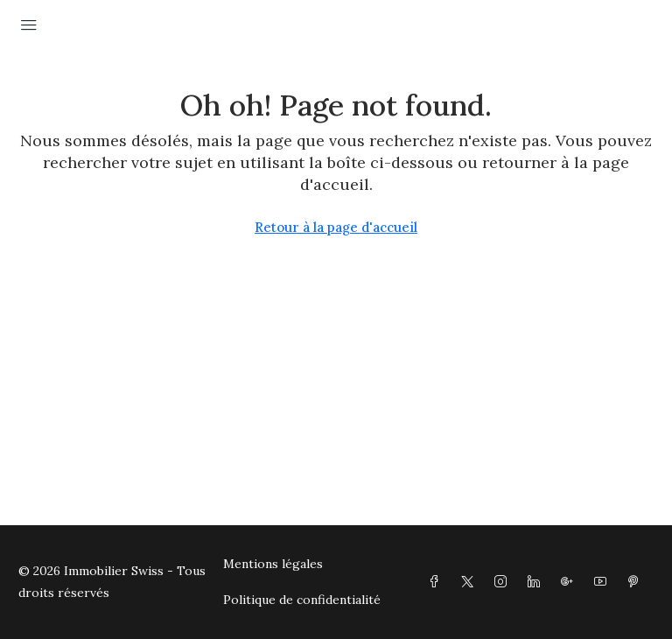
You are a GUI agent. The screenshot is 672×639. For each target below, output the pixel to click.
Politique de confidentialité (302, 600)
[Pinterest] (637, 582)
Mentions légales (273, 564)
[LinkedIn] (537, 582)
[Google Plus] (570, 582)
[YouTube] (604, 582)
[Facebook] (437, 582)
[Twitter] (471, 582)
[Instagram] (504, 582)
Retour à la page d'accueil (336, 227)
